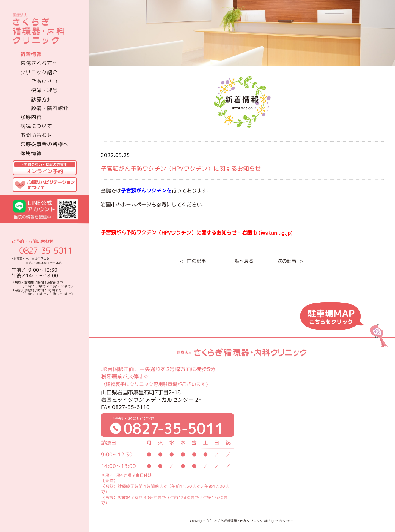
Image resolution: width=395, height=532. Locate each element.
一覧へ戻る (241, 261)
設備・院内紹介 (50, 108)
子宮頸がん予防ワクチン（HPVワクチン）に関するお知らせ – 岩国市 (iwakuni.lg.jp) (196, 233)
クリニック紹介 (39, 72)
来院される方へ (39, 63)
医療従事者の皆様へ (44, 144)
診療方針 (42, 99)
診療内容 (31, 117)
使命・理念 (44, 90)
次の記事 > (290, 261)
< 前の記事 (193, 261)
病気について (36, 126)
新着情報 (31, 54)
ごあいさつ (44, 81)
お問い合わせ (36, 135)
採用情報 (31, 153)
